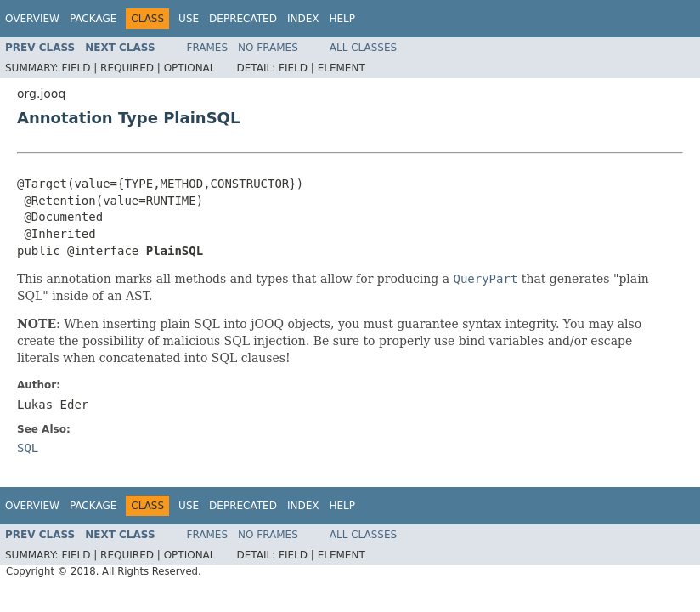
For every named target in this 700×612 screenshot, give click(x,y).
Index (303, 19)
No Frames (268, 48)
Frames (208, 48)
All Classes (363, 48)
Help (342, 19)
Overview (32, 19)
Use (189, 19)
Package (93, 19)
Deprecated (243, 19)
